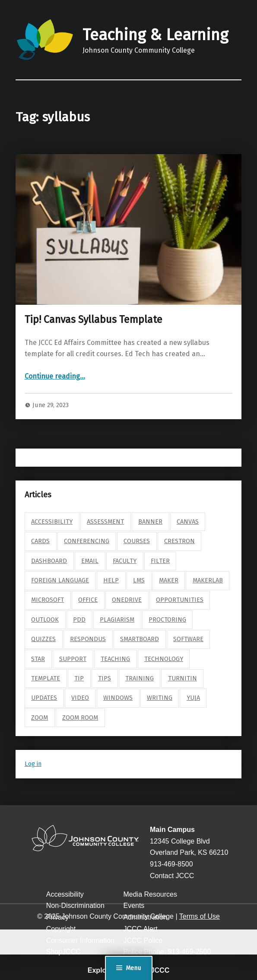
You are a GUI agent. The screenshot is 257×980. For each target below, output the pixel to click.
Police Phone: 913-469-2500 (167, 952)
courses (137, 541)
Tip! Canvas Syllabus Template (94, 319)
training (140, 678)
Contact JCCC (172, 876)
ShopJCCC (63, 952)
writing (160, 698)
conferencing (87, 541)
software (188, 639)
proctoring (167, 620)
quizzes (43, 639)
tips (105, 678)
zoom (40, 718)
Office (88, 600)
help (111, 580)
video (80, 698)
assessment (105, 522)
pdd (79, 620)
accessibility (52, 522)
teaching (115, 659)
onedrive (127, 600)
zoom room (80, 718)
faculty (125, 561)
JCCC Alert (140, 929)
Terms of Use (200, 916)
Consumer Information (80, 940)
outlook (45, 620)
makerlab (208, 580)
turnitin (182, 678)
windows (118, 698)
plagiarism (117, 620)
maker (169, 580)
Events (134, 906)
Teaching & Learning (155, 35)
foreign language (60, 580)
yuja (193, 698)
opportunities (180, 600)
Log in (33, 764)
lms (139, 580)
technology (164, 659)
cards (40, 541)
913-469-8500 (171, 864)
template (46, 678)
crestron (179, 541)
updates (44, 698)
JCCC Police (143, 940)
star (38, 659)
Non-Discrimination (75, 906)
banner (150, 522)
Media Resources (150, 894)
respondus (88, 639)
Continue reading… (55, 376)
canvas (188, 522)
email (90, 561)
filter (160, 561)
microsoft (48, 600)
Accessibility (65, 894)
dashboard (49, 561)
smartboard (140, 639)
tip (79, 678)
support (73, 659)
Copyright (61, 929)
